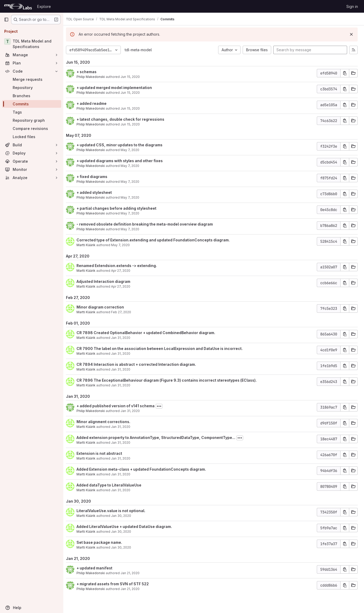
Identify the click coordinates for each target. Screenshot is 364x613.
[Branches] (32, 96)
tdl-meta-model (142, 50)
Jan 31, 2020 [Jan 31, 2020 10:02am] (124, 458)
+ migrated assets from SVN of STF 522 (116, 584)
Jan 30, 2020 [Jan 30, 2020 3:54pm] (125, 547)
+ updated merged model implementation (118, 88)
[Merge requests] (32, 79)
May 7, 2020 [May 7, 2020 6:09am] (124, 245)
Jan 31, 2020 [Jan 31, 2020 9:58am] (124, 474)
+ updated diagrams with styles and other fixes (123, 161)
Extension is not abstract (103, 453)
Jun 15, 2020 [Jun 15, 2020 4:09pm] (134, 108)
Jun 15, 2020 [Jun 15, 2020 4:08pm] (134, 124)
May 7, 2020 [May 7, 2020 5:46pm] (134, 166)
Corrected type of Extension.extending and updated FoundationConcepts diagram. (157, 240)
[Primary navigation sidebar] (6, 20)
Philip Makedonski (94, 77)
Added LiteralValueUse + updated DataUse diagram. (128, 527)
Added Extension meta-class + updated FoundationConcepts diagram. (145, 469)
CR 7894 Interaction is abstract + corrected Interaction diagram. (140, 364)
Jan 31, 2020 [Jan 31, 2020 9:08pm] (124, 369)
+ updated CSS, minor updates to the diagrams (123, 145)
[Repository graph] (32, 120)
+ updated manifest (98, 568)
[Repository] (32, 88)
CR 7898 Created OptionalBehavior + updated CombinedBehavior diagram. (150, 333)
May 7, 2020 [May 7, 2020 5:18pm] (134, 182)
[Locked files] (32, 137)
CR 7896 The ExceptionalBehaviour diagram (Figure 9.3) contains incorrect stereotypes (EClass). (170, 380)
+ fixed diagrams (96, 177)
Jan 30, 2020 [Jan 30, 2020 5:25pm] (125, 516)
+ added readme (95, 103)
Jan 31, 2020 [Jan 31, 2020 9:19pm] (124, 354)
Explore (44, 6)
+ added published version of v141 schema (119, 406)
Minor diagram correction (104, 307)
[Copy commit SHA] (345, 73)
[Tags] (32, 112)
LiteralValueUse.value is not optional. (115, 511)
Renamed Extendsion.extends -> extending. (120, 266)
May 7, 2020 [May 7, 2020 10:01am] (134, 213)
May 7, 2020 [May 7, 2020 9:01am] (134, 229)
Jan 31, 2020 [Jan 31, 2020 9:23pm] (124, 338)
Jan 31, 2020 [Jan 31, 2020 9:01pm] (124, 385)
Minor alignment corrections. (107, 422)
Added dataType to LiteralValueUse (113, 485)
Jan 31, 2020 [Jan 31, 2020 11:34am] (134, 411)
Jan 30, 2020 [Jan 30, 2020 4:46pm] (125, 532)
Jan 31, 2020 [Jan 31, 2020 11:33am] (124, 427)
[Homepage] (18, 6)
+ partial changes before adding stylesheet (120, 208)
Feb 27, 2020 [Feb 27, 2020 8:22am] (125, 312)
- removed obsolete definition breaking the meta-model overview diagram (148, 224)
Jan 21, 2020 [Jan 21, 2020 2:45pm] (134, 589)
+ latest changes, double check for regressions (124, 119)
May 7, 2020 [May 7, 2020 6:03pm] (134, 150)
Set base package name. (103, 542)
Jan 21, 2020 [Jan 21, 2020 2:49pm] (134, 573)
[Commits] (32, 104)
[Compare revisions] (32, 128)
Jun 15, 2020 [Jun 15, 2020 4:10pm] (134, 77)
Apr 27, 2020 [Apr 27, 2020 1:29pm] (124, 286)
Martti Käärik (90, 245)
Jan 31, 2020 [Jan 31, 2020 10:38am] (124, 443)
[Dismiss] (351, 34)
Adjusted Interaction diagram (107, 281)
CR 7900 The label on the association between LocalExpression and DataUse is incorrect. (163, 348)
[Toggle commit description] (163, 406)
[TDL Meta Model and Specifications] (32, 44)
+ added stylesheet (98, 192)
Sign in (352, 6)
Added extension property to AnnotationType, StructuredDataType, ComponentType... (160, 437)
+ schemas (90, 72)
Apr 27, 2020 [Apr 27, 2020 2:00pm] (124, 271)
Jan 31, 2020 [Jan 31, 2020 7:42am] (124, 490)
